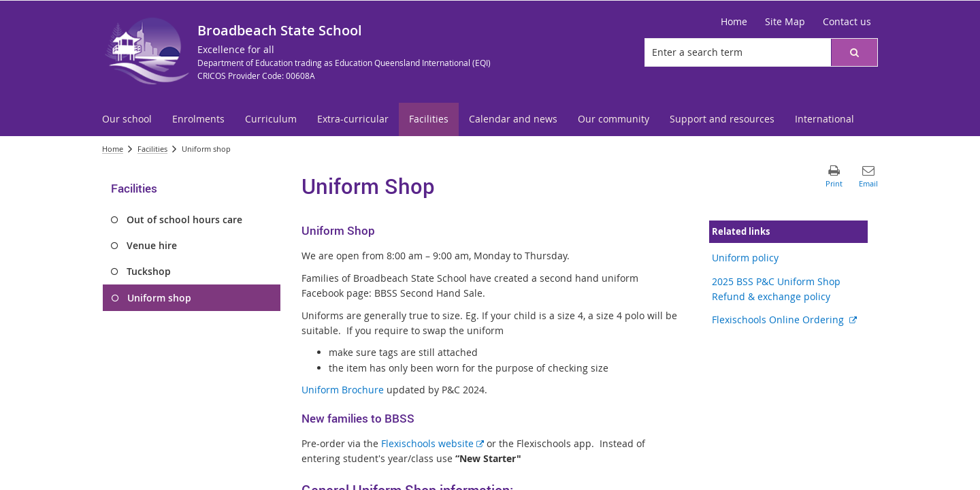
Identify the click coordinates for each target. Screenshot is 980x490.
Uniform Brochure (343, 390)
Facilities (152, 149)
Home (734, 21)
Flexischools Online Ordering (784, 320)
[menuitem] (127, 119)
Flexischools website (432, 443)
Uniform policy (745, 258)
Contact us (847, 21)
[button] (854, 52)
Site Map (785, 21)
